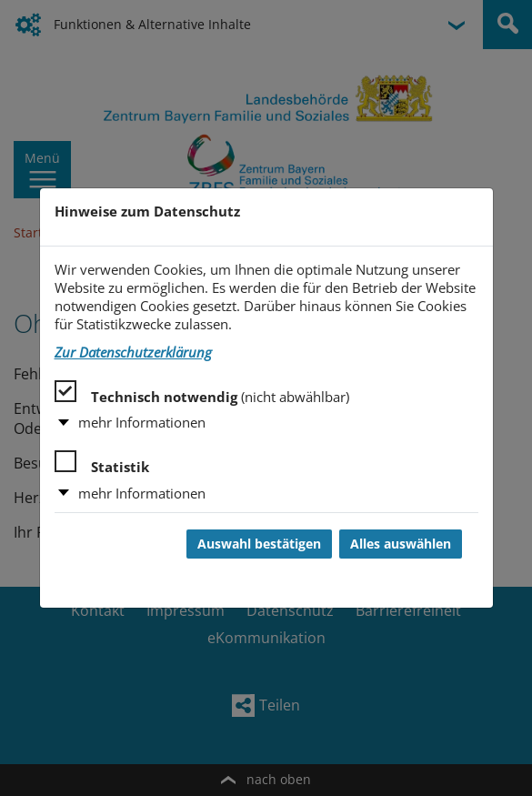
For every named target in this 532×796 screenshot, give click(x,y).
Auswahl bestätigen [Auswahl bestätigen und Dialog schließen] (259, 544)
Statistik (102, 463)
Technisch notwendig (202, 393)
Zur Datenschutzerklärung (133, 353)
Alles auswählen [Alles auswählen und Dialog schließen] (401, 544)
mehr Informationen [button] (142, 423)
